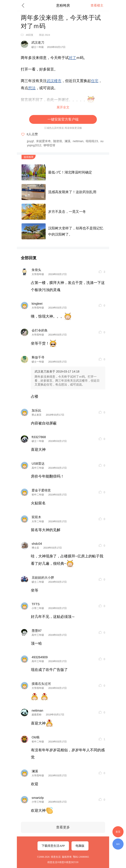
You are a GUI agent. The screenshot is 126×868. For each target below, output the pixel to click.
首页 (118, 832)
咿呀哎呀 (49, 145)
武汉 (50, 81)
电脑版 (80, 846)
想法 (32, 88)
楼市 (58, 81)
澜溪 (67, 141)
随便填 (58, 141)
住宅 (95, 81)
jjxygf (30, 141)
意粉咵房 (63, 5)
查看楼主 (97, 5)
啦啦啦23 (92, 141)
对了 (72, 58)
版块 (118, 844)
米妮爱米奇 (43, 141)
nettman (78, 141)
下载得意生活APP (53, 846)
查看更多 (63, 827)
